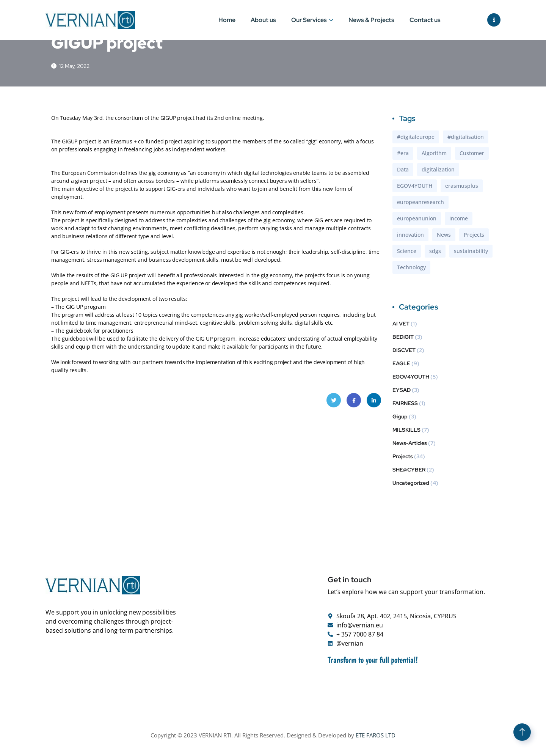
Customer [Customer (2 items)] (472, 154)
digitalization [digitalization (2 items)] (438, 171)
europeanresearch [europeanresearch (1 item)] (420, 203)
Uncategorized (411, 484)
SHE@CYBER (409, 471)
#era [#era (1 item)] (403, 154)
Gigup (400, 418)
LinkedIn (374, 404)
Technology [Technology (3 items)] (411, 268)
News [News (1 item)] (444, 236)
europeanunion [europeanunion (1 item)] (417, 219)
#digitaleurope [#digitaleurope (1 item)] (416, 138)
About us (263, 20)
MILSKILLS (406, 431)
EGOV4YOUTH (411, 378)
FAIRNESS (405, 404)
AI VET (401, 325)
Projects (403, 457)
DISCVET (404, 351)
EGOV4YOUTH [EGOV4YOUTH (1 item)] (415, 187)
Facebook (354, 404)
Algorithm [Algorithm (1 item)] (434, 154)
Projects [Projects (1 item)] (474, 236)
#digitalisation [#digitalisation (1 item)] (466, 138)
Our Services (309, 20)
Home (227, 20)
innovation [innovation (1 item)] (410, 236)
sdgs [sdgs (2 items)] (435, 252)
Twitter (334, 404)
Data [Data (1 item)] (403, 171)
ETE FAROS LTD (376, 736)
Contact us (425, 20)
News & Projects (371, 20)
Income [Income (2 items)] (459, 219)
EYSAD (402, 391)
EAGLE (401, 365)
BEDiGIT (403, 338)
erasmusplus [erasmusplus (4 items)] (462, 187)
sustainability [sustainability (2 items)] (471, 252)
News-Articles (410, 444)
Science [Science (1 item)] (407, 252)
